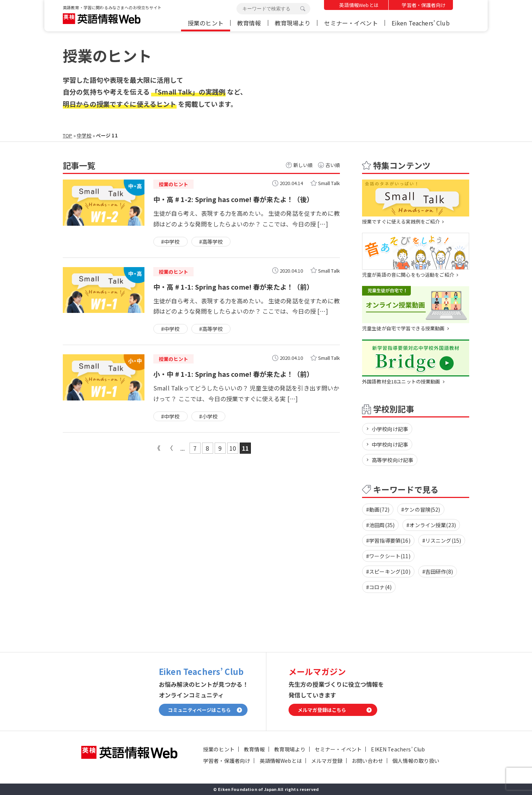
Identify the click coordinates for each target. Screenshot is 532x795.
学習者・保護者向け (423, 5)
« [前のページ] (170, 448)
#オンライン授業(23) (431, 525)
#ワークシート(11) (388, 556)
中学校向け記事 (390, 444)
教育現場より (293, 23)
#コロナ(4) (379, 587)
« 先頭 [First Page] (157, 448)
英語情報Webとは (359, 5)
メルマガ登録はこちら (322, 710)
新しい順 (303, 165)
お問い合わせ (367, 761)
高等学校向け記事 (393, 460)
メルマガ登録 (327, 761)
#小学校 (209, 416)
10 (233, 448)
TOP (67, 135)
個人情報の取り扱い (416, 761)
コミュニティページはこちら (199, 710)
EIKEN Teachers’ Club (398, 749)
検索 (303, 9)
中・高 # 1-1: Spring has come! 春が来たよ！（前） (233, 287)
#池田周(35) (380, 525)
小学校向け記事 (390, 429)
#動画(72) (378, 509)
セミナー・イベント (351, 23)
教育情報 (249, 23)
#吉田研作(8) (438, 571)
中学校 (84, 135)
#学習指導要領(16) (388, 540)
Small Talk (329, 183)
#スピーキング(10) (388, 571)
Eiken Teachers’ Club (421, 23)
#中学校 (170, 242)
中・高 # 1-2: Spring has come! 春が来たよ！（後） (233, 199)
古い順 (333, 165)
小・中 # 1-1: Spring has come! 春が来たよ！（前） (233, 374)
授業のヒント (206, 23)
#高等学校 (211, 242)
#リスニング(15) (442, 540)
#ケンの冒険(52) (421, 509)
